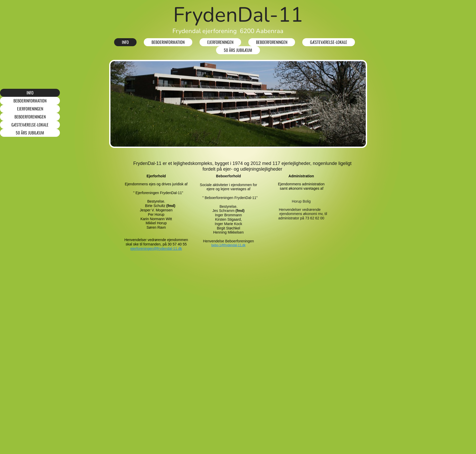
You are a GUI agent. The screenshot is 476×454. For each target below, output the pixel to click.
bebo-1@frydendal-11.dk (228, 245)
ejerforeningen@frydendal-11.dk (156, 249)
